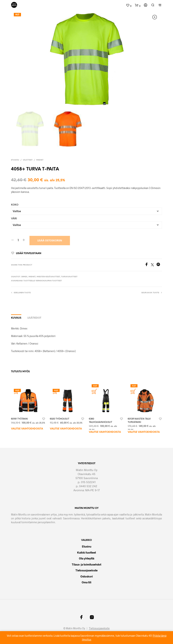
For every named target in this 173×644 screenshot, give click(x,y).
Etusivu (15, 160)
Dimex (24, 277)
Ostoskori (87, 576)
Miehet (40, 160)
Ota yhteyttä (87, 558)
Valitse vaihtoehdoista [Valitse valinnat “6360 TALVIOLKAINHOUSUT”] (105, 432)
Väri (14, 218)
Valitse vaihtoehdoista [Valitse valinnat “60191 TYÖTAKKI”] (27, 429)
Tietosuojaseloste (86, 570)
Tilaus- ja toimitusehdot (86, 564)
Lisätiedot (34, 318)
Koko (15, 205)
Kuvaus (16, 318)
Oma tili (86, 582)
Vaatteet (28, 160)
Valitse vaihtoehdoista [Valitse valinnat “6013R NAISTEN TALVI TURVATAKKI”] (144, 432)
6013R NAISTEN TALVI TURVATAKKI (139, 420)
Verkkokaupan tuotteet (49, 281)
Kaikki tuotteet (86, 552)
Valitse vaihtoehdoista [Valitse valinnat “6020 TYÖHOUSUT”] (66, 429)
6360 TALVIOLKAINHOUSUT (100, 420)
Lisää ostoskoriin (50, 241)
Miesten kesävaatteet (48, 277)
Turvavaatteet (69, 277)
